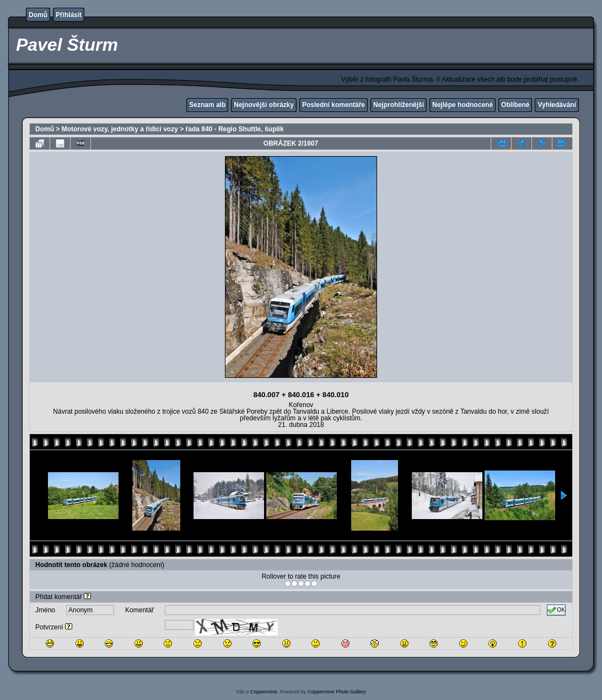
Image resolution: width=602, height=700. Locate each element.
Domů (38, 15)
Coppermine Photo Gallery (337, 692)
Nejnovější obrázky (264, 105)
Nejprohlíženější (399, 105)
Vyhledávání (557, 105)
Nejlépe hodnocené (463, 105)
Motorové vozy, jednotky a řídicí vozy (120, 129)
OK (556, 610)
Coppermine (264, 692)
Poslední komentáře (334, 105)
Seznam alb (207, 105)
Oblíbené (515, 105)
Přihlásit (69, 15)
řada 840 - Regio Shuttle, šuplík (235, 129)
